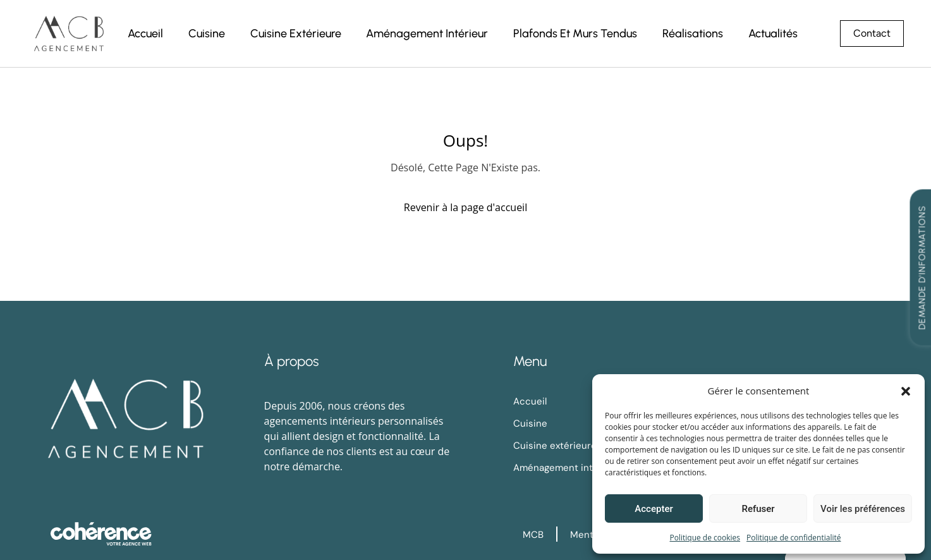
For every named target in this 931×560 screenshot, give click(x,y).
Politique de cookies (705, 538)
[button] (906, 391)
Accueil (144, 33)
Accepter (654, 509)
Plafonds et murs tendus (575, 33)
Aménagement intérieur (426, 33)
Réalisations (692, 33)
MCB (533, 535)
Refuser (758, 509)
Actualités (772, 33)
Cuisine (205, 33)
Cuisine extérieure (295, 33)
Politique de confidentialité (794, 538)
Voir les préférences (863, 509)
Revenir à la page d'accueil (465, 207)
